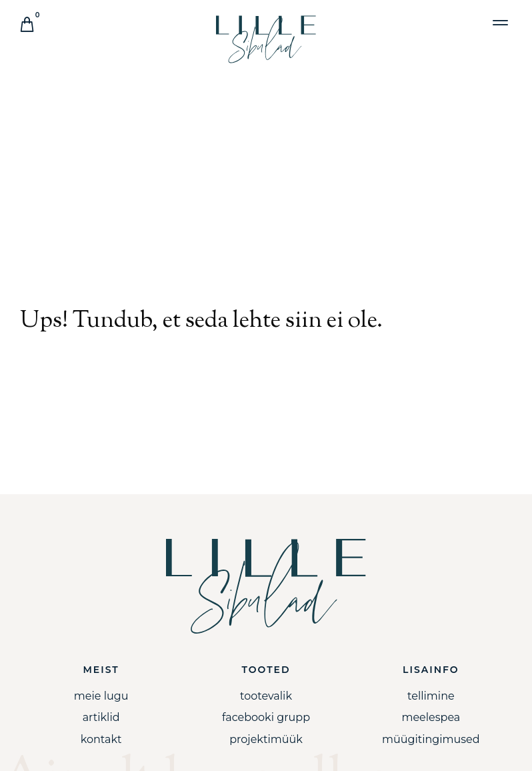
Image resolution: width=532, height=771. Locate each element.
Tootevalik (266, 696)
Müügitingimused (431, 739)
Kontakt (101, 739)
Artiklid (101, 717)
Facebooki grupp (266, 717)
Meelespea (431, 717)
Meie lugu (101, 696)
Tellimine (431, 696)
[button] (501, 22)
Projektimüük (266, 739)
